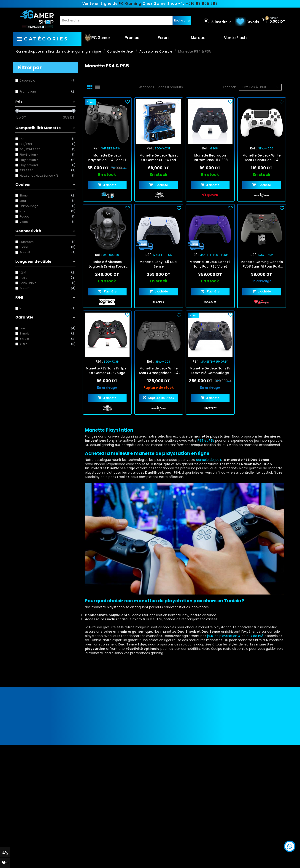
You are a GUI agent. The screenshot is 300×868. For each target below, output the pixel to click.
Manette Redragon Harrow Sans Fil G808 (210, 158)
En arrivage (262, 281)
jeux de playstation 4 (224, 636)
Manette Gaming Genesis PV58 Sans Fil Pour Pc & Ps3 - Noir (262, 264)
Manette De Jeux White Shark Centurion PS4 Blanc (262, 158)
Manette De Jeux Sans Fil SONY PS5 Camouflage (210, 371)
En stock (107, 175)
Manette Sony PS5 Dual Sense (159, 264)
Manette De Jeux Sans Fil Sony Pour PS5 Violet (210, 264)
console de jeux (209, 460)
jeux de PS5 (255, 636)
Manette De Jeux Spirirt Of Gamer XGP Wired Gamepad (159, 158)
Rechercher (182, 20)
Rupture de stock (159, 388)
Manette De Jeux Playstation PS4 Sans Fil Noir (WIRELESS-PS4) (107, 158)
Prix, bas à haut (260, 87)
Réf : (97, 148)
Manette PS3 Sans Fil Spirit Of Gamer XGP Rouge (107, 371)
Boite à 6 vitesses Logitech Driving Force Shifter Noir (107, 264)
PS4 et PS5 (206, 441)
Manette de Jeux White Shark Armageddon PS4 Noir (159, 371)
